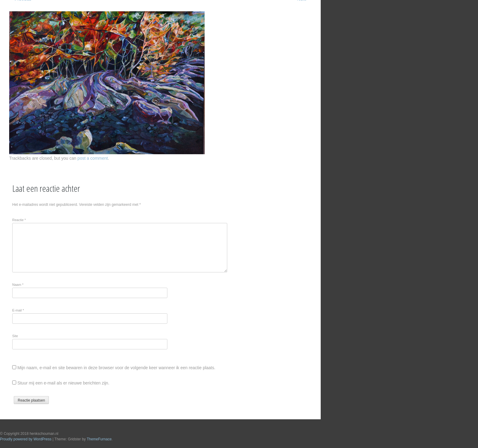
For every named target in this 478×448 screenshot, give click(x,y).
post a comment (93, 158)
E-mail (18, 310)
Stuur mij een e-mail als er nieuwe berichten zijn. (63, 383)
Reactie (19, 220)
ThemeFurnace (99, 439)
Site (15, 336)
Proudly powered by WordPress (26, 439)
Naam (18, 285)
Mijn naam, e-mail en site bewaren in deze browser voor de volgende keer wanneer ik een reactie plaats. (116, 368)
